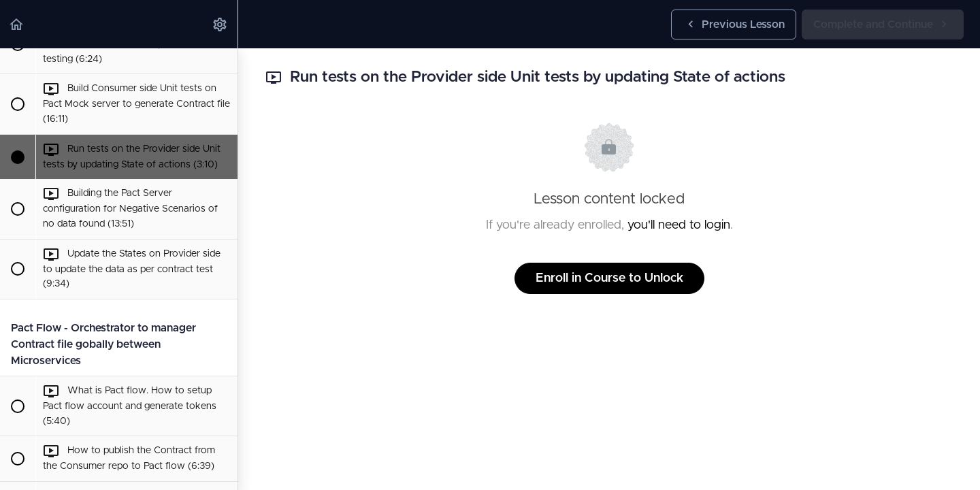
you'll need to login (679, 225)
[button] (17, 24)
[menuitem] (220, 24)
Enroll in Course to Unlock (609, 278)
